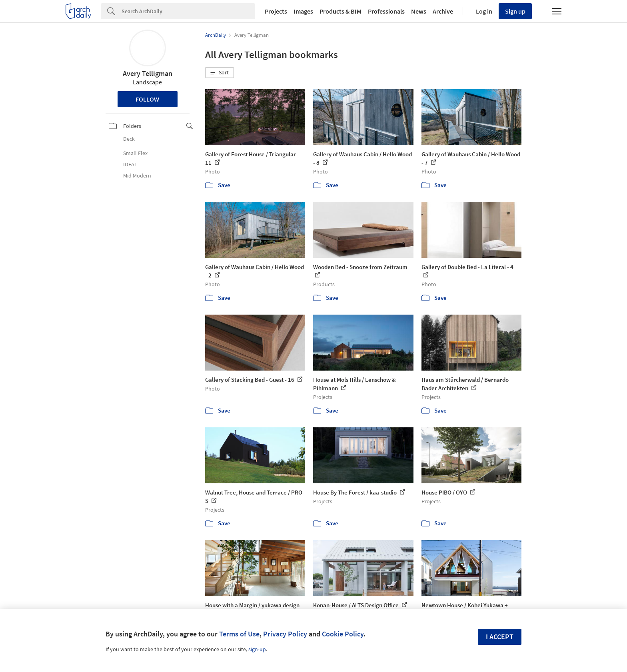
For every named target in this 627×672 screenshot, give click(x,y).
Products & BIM (340, 11)
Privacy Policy (285, 634)
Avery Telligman (148, 73)
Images (303, 11)
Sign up (515, 11)
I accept (500, 637)
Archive (443, 11)
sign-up (257, 649)
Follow (147, 99)
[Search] (188, 11)
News (419, 11)
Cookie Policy (343, 634)
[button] (220, 73)
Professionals (386, 11)
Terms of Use (239, 634)
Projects (276, 11)
